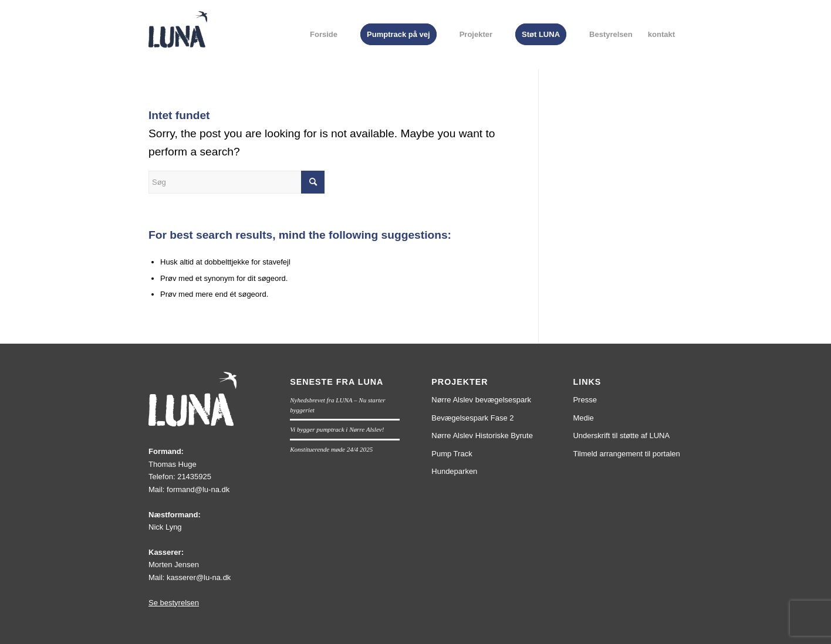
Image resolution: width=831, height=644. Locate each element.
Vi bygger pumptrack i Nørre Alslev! (337, 429)
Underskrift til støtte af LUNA (621, 435)
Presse (585, 400)
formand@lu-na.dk (198, 489)
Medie (583, 418)
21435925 (194, 477)
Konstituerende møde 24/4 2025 (331, 449)
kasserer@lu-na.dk (199, 577)
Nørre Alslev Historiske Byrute (482, 435)
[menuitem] (324, 35)
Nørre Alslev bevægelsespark (481, 400)
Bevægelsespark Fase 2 (472, 418)
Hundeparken (454, 471)
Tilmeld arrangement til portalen (626, 454)
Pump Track (452, 454)
